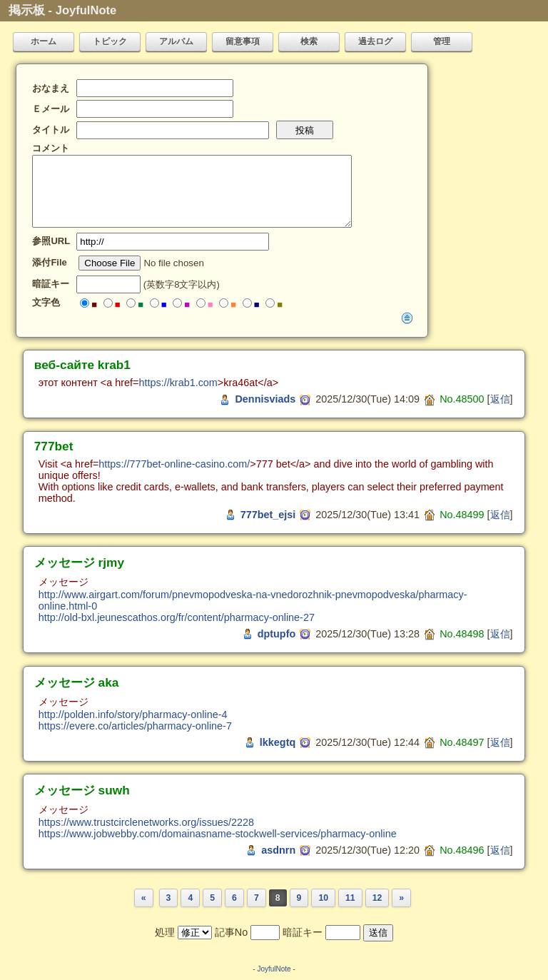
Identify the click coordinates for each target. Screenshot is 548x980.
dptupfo (277, 634)
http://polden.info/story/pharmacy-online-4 (133, 714)
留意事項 (243, 41)
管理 (442, 41)
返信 (500, 399)
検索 (309, 41)
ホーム (44, 41)
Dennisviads (265, 399)
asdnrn (278, 850)
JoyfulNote (274, 969)
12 (377, 898)
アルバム (176, 41)
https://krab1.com (178, 383)
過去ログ (375, 41)
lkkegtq (278, 742)
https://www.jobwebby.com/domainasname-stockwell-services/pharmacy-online (218, 834)
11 (350, 898)
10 (323, 898)
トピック (110, 41)
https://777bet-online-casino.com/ (174, 464)
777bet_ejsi (268, 515)
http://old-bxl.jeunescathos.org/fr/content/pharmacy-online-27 (177, 617)
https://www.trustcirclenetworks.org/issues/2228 (146, 822)
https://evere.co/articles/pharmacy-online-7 (135, 726)
